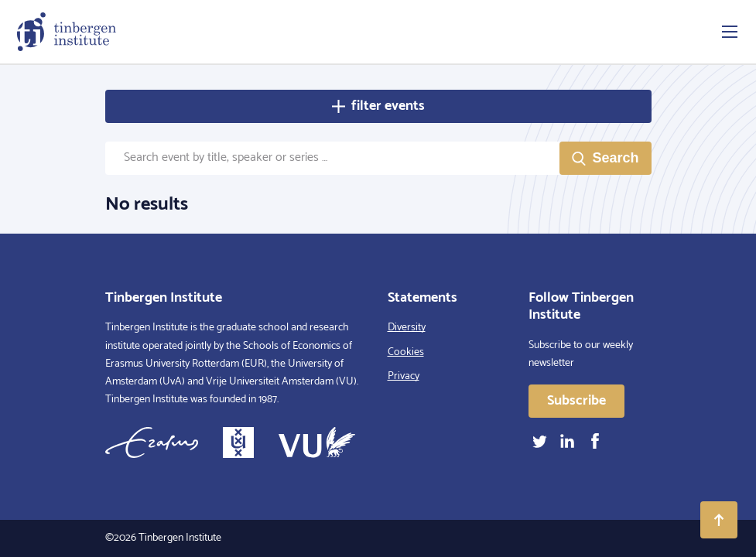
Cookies (406, 352)
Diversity (407, 328)
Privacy (404, 376)
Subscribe (576, 401)
